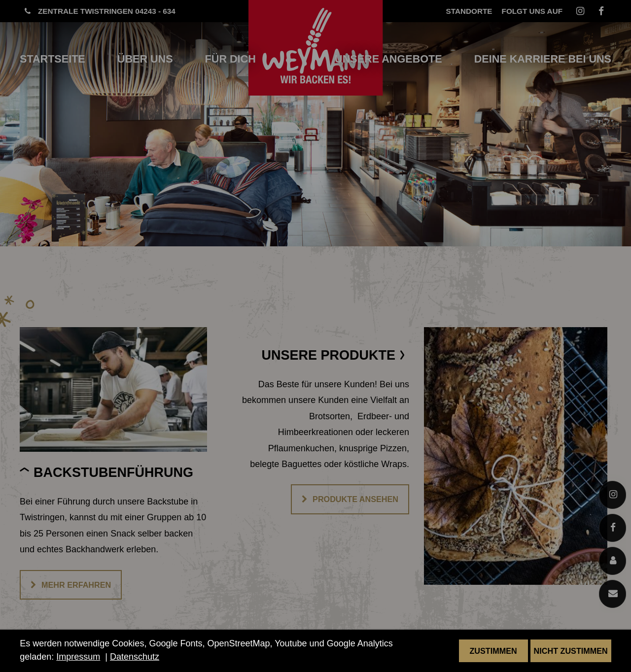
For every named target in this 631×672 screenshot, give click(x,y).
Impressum (78, 657)
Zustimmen (493, 651)
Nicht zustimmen (571, 651)
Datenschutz (135, 657)
